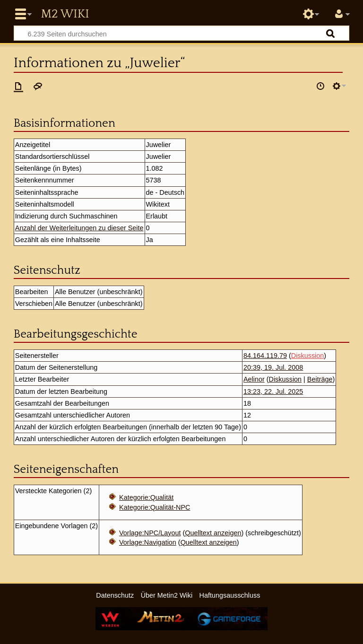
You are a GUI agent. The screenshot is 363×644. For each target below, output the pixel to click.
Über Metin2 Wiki (167, 595)
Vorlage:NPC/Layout (150, 533)
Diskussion (308, 356)
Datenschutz (115, 595)
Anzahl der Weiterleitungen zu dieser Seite (79, 228)
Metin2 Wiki (65, 14)
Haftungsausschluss (230, 595)
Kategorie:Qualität (146, 497)
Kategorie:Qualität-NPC (155, 507)
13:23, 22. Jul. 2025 (273, 392)
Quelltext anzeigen (213, 533)
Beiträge (320, 379)
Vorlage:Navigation (148, 542)
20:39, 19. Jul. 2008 (273, 367)
